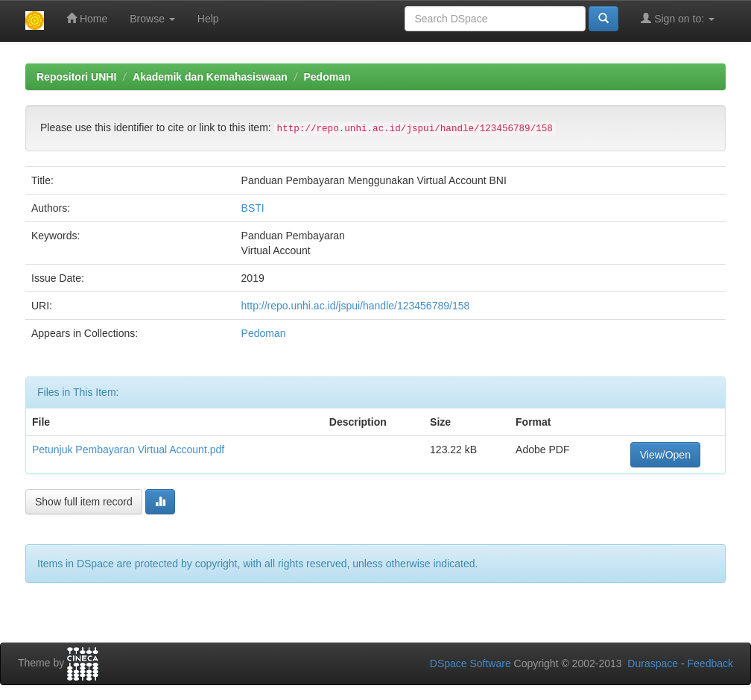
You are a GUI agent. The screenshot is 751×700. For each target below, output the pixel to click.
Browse (152, 19)
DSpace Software (470, 663)
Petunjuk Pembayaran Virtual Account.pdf (128, 450)
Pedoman (327, 77)
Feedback (710, 663)
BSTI (253, 208)
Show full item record (84, 502)
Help (208, 19)
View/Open (665, 455)
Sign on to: (678, 18)
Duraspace (653, 663)
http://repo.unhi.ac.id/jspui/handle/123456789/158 (356, 306)
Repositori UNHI (76, 77)
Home (87, 18)
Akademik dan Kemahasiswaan (210, 77)
